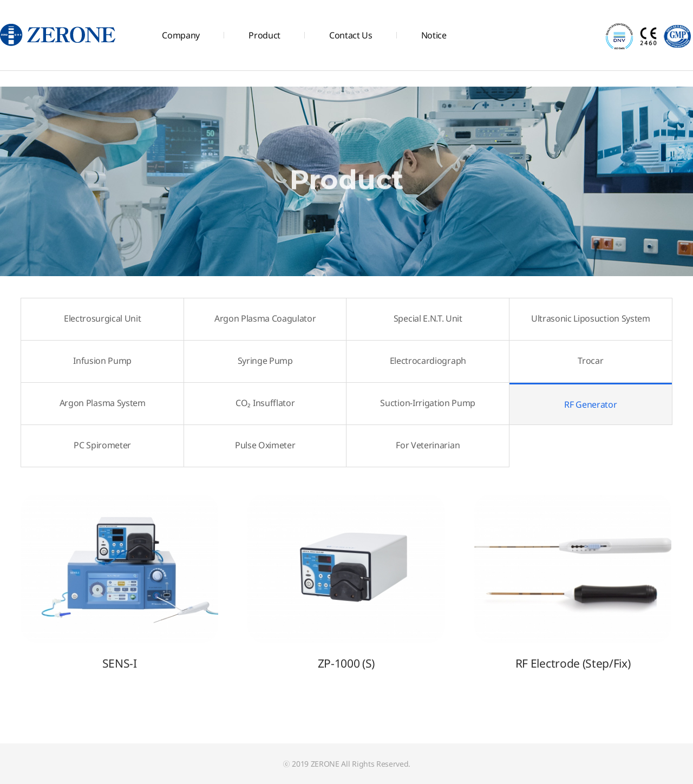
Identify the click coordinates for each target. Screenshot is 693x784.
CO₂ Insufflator (265, 403)
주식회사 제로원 (58, 35)
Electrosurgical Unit (103, 318)
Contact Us (351, 35)
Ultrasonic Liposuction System (591, 318)
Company (181, 35)
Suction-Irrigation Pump (428, 403)
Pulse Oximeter (265, 445)
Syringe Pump (265, 361)
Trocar (590, 361)
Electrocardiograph (428, 361)
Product (264, 35)
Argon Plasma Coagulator (265, 318)
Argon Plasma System (103, 403)
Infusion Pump (102, 361)
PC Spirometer (102, 445)
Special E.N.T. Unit (428, 318)
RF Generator (563, 397)
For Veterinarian (428, 445)
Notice (434, 35)
